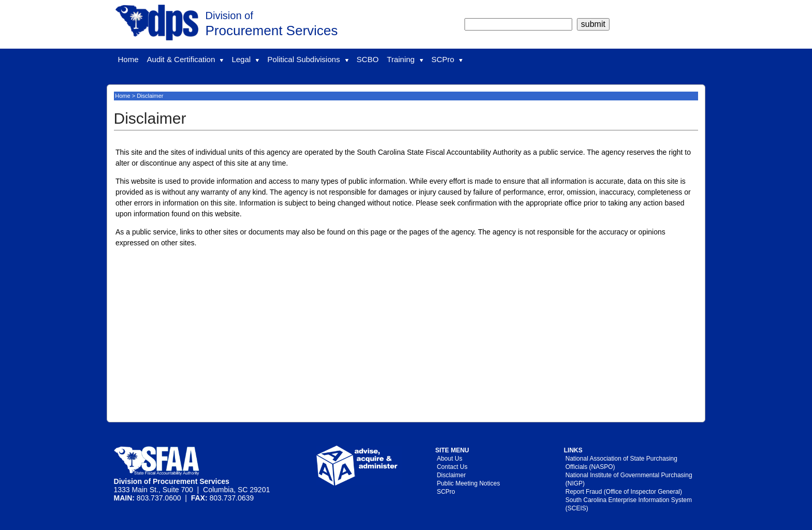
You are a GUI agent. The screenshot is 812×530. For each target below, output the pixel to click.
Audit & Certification (185, 59)
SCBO (368, 59)
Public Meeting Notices (468, 483)
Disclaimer (451, 475)
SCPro (447, 59)
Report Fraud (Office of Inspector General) (624, 492)
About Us (449, 459)
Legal (245, 59)
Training (405, 59)
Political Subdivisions (308, 59)
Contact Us (452, 467)
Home (128, 59)
